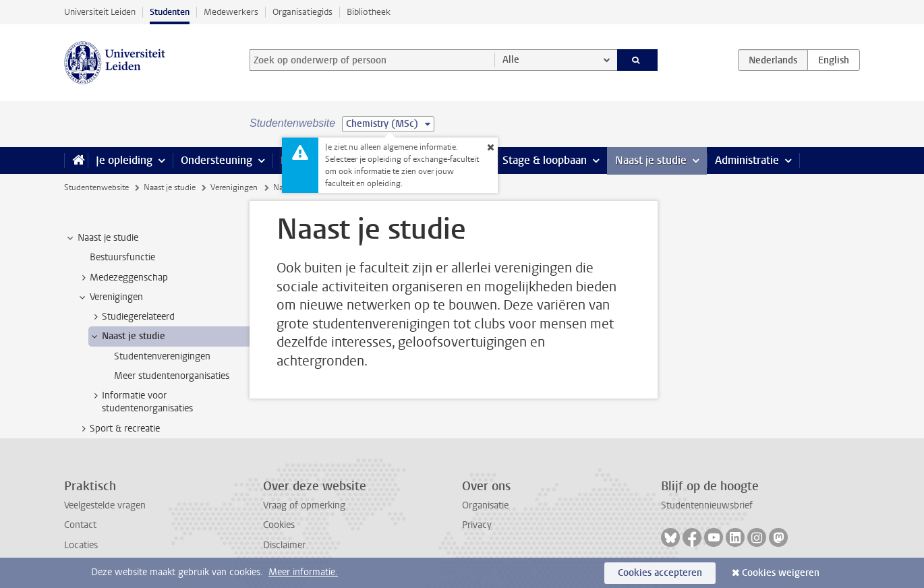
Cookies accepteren (660, 573)
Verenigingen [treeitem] (110, 297)
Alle (511, 60)
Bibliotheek (369, 12)
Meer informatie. (303, 572)
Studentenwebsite (96, 187)
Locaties (81, 545)
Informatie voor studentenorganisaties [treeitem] (141, 402)
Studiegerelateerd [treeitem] (132, 317)
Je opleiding (124, 160)
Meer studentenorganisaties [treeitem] (172, 376)
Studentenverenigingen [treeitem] (162, 356)
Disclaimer (284, 545)
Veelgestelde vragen (105, 505)
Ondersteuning (216, 160)
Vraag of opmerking (304, 505)
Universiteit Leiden (100, 12)
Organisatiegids (302, 12)
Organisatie (485, 505)
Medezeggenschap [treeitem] (122, 278)
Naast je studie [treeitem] (102, 238)
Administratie (747, 160)
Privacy (477, 525)
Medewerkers (231, 12)
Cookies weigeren (781, 573)
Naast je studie (651, 160)
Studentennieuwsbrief (707, 505)
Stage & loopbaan (545, 160)
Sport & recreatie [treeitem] (118, 429)
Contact (80, 525)
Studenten (170, 12)
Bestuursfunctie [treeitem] (122, 257)
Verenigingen (234, 187)
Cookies (279, 525)
